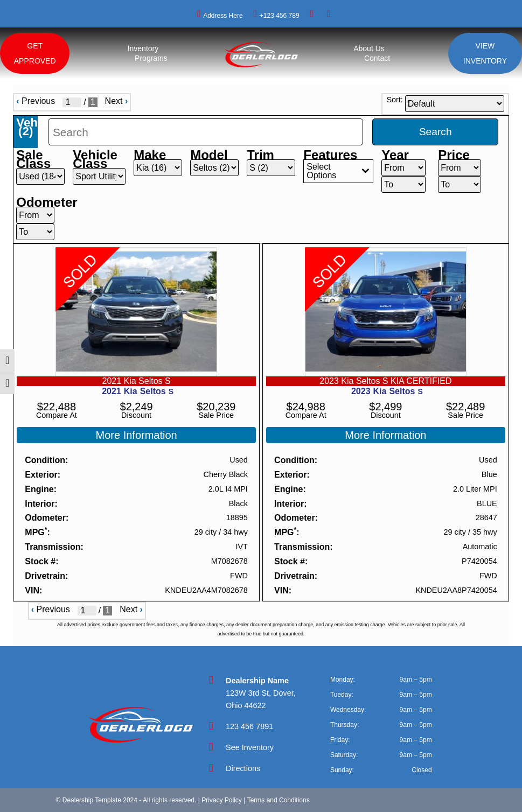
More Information (137, 435)
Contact (377, 58)
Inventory (143, 48)
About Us (369, 48)
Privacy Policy (222, 800)
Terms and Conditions (279, 800)
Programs (151, 58)
